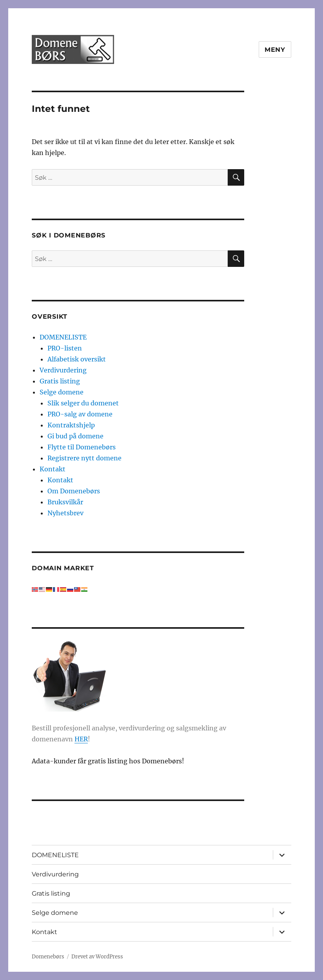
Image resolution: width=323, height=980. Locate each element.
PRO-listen (65, 348)
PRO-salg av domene (80, 414)
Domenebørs (48, 957)
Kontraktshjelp (71, 425)
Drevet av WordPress (97, 957)
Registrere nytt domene (84, 458)
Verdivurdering (63, 370)
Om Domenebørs (74, 491)
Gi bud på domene (75, 436)
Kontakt (53, 469)
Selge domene (62, 392)
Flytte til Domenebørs (82, 447)
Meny (275, 50)
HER (81, 739)
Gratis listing (60, 381)
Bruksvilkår (65, 502)
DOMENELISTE (63, 337)
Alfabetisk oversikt (77, 359)
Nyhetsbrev (65, 513)
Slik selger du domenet (83, 403)
